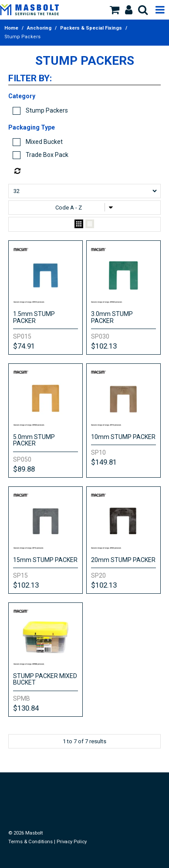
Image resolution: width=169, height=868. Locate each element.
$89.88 (24, 469)
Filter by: (30, 79)
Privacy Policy (72, 842)
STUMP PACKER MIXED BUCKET (45, 679)
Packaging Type (32, 127)
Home (11, 28)
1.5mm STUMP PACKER (34, 317)
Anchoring (39, 28)
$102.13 (104, 346)
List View (90, 224)
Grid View (79, 224)
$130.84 (26, 708)
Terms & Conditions (30, 842)
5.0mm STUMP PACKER (34, 440)
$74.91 (24, 346)
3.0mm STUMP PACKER (112, 317)
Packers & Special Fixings (91, 28)
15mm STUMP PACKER (45, 560)
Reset (86, 171)
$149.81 (104, 462)
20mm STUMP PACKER (123, 560)
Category (22, 96)
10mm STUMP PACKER (123, 437)
